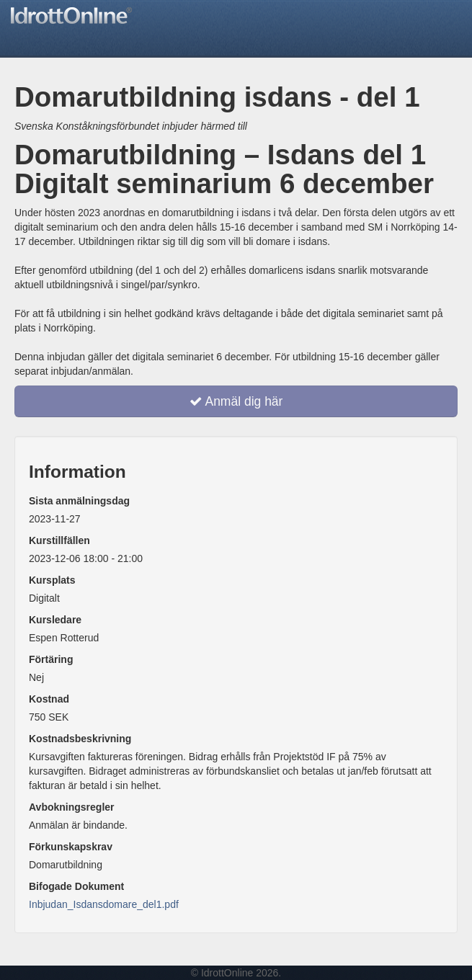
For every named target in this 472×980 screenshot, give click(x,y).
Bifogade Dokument (76, 886)
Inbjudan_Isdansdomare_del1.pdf (104, 904)
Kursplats (52, 580)
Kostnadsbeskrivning (80, 739)
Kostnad (49, 699)
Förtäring (51, 659)
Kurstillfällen (59, 540)
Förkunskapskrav (71, 847)
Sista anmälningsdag (79, 501)
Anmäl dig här (236, 401)
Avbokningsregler (72, 807)
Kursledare (55, 620)
